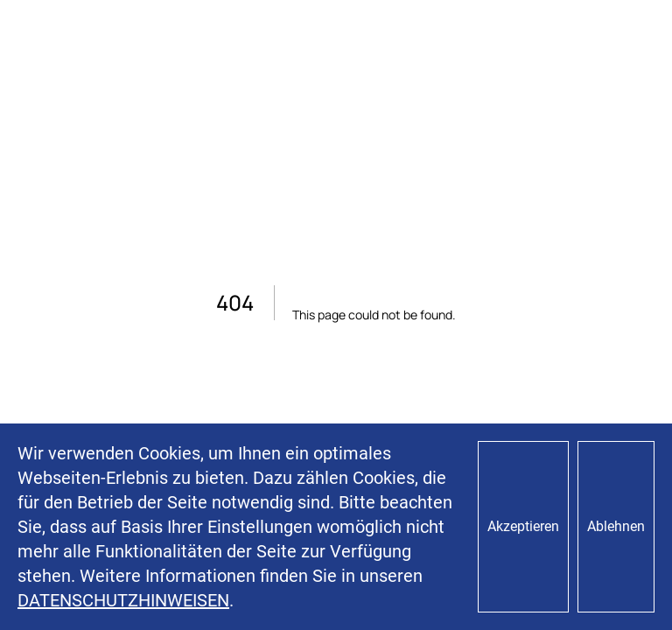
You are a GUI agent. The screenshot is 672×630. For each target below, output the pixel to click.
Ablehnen (616, 526)
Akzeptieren (523, 526)
